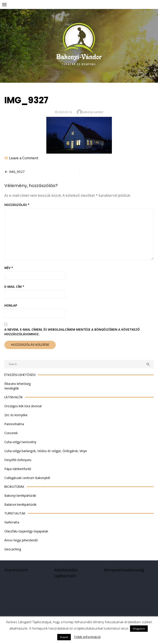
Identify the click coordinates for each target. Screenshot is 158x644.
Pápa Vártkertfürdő (18, 469)
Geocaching (13, 549)
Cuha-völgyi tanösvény (20, 442)
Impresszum (16, 570)
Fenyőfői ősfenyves (18, 460)
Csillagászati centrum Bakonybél (27, 478)
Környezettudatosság (124, 570)
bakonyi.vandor (93, 112)
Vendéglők (12, 388)
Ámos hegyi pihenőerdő (21, 540)
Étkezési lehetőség (17, 384)
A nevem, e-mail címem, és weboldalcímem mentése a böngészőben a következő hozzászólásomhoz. (72, 332)
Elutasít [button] (64, 637)
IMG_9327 (17, 172)
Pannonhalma (14, 424)
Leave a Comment (24, 158)
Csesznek (11, 433)
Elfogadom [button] (139, 629)
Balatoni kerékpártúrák (20, 504)
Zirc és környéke (16, 415)
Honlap (11, 305)
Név (9, 268)
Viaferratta (12, 522)
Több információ (87, 637)
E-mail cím (14, 287)
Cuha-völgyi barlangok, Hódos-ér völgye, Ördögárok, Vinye (46, 451)
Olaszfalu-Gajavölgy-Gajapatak (26, 531)
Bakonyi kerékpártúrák (20, 496)
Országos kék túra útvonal (23, 406)
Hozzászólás (17, 205)
